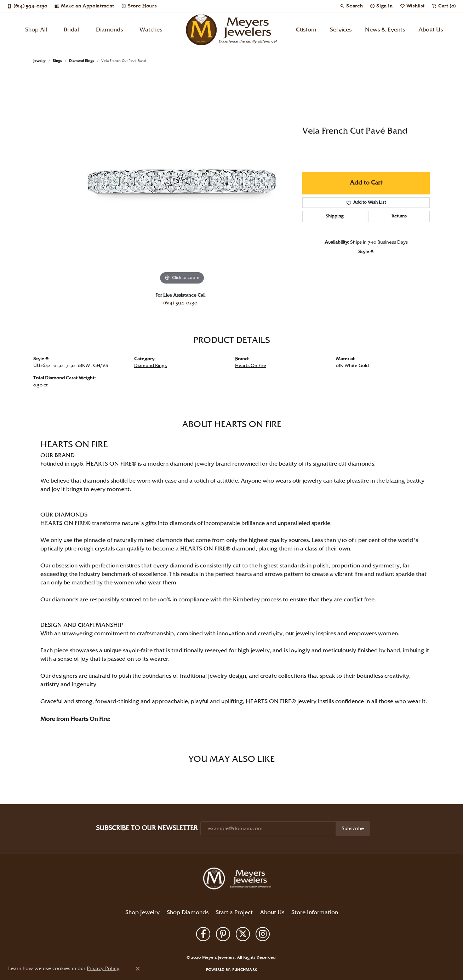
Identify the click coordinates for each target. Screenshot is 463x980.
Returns (399, 216)
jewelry (39, 61)
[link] (27, 6)
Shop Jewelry (142, 913)
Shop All (36, 30)
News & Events (385, 30)
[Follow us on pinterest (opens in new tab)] (223, 934)
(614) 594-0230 (180, 303)
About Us (431, 30)
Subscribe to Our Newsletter (147, 828)
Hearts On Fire (251, 366)
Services (341, 30)
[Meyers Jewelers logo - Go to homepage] (232, 30)
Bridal (71, 30)
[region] (182, 180)
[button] (351, 6)
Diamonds (109, 30)
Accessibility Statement (282, 946)
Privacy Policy (203, 946)
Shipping (335, 216)
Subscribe (353, 829)
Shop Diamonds (188, 913)
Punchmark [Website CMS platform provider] (245, 970)
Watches (151, 30)
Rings (57, 61)
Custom (306, 30)
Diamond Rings (82, 61)
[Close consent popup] (138, 969)
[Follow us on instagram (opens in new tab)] (263, 934)
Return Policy (173, 946)
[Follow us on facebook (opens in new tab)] (203, 934)
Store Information (315, 913)
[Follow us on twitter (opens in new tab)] (243, 934)
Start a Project (234, 913)
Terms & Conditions (238, 946)
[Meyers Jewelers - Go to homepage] (239, 880)
